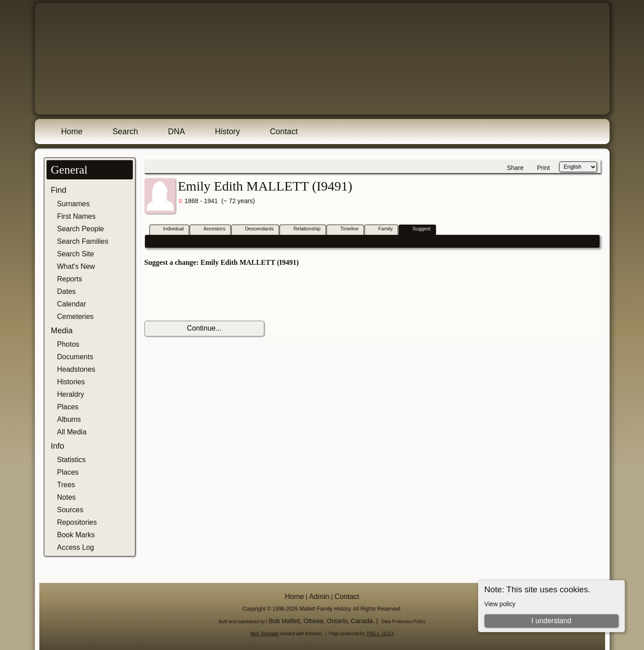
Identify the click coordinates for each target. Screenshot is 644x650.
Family (381, 229)
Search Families (83, 241)
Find (59, 190)
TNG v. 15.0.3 (380, 634)
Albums (69, 419)
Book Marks (76, 535)
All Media (72, 432)
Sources (70, 510)
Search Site (76, 254)
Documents (75, 357)
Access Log (76, 547)
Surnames (74, 204)
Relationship (303, 229)
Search (125, 132)
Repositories (77, 522)
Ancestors (210, 229)
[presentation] (212, 294)
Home (72, 132)
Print (544, 168)
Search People (81, 229)
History (228, 132)
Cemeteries (76, 317)
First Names (76, 216)
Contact (284, 132)
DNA (177, 132)
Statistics (72, 460)
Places (68, 407)
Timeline (345, 229)
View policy (500, 604)
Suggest (417, 229)
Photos (68, 344)
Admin (319, 597)
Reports (70, 279)
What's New (76, 266)
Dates (67, 291)
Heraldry (71, 394)
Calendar (72, 304)
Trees (66, 485)
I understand (551, 621)
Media (62, 331)
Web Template (265, 634)
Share (515, 168)
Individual (169, 229)
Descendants (255, 229)
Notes (67, 497)
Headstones (76, 369)
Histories (71, 382)
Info (58, 446)
